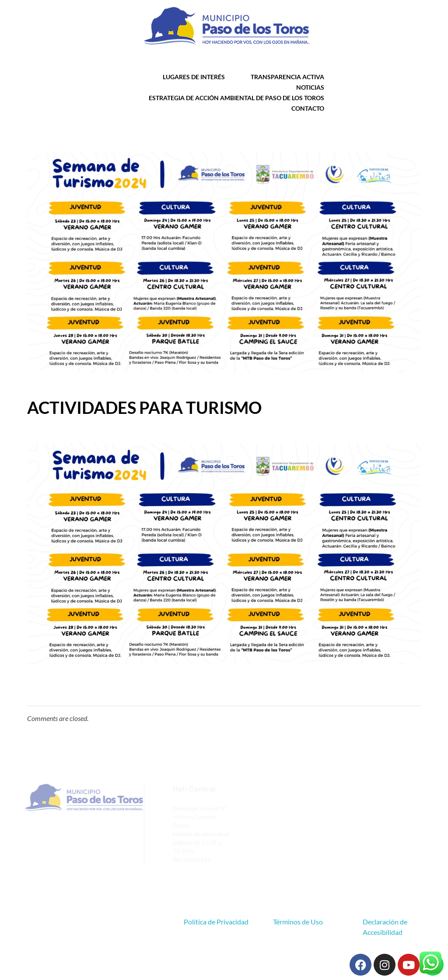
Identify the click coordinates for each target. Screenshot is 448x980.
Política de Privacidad (216, 922)
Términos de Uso (298, 922)
